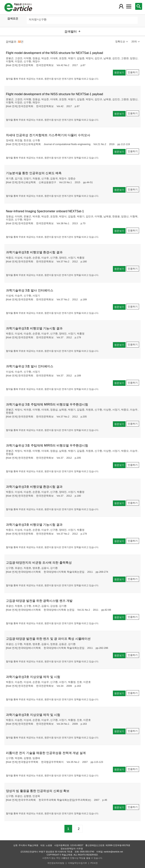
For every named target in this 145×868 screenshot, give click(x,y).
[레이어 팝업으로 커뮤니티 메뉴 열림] (129, 6)
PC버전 (94, 863)
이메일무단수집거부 (77, 863)
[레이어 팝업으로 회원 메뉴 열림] (121, 6)
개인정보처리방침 (56, 863)
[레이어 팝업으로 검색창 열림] (139, 6)
